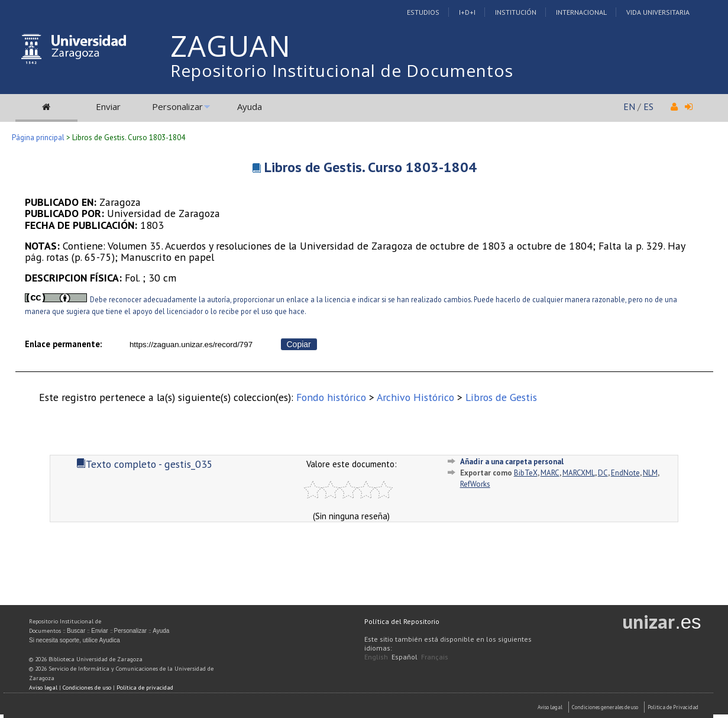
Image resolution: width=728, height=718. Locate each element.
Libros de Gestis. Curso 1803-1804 (371, 167)
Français (435, 657)
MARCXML (579, 473)
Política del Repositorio (402, 621)
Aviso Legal (550, 707)
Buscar (76, 631)
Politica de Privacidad (673, 707)
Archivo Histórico (415, 397)
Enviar (108, 106)
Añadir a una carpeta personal (512, 462)
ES (648, 106)
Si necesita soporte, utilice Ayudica (75, 640)
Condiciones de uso (87, 688)
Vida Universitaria (658, 12)
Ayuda (250, 106)
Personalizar (177, 106)
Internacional (581, 12)
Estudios (423, 12)
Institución (516, 12)
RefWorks (475, 484)
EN (629, 106)
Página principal (38, 138)
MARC (550, 473)
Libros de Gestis (501, 397)
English (376, 657)
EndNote (625, 473)
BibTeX (526, 473)
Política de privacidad (145, 688)
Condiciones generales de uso (605, 707)
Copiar (299, 344)
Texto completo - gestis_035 (145, 464)
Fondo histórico (331, 397)
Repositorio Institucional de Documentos (342, 70)
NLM (650, 473)
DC (603, 473)
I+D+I (467, 12)
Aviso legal (43, 688)
